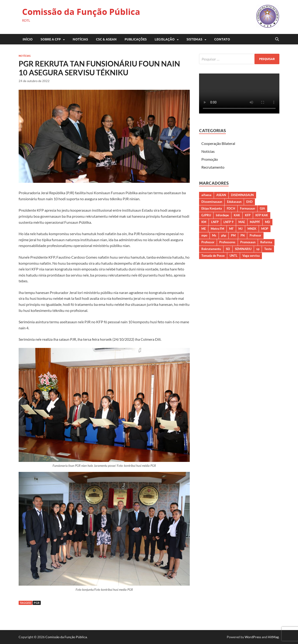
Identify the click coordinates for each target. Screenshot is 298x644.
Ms (214, 235)
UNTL (234, 256)
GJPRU (206, 215)
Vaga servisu (251, 256)
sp (258, 249)
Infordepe (222, 215)
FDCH (231, 208)
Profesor (255, 235)
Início (28, 39)
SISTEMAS (194, 39)
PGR (37, 603)
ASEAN (221, 195)
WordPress (253, 637)
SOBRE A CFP (51, 39)
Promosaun (248, 242)
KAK (237, 215)
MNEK (252, 229)
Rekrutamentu (211, 249)
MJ (240, 229)
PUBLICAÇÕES (136, 39)
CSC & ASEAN (106, 39)
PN (243, 235)
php (224, 235)
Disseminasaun (212, 202)
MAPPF (255, 222)
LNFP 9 (229, 222)
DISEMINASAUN (242, 195)
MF (231, 229)
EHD (249, 202)
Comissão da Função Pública (81, 12)
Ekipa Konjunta (212, 208)
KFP (248, 215)
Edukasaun (234, 202)
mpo (204, 235)
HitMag (273, 637)
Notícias (80, 39)
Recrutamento (213, 167)
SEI (228, 249)
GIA (262, 208)
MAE (242, 222)
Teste (268, 249)
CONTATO (222, 39)
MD (268, 222)
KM (204, 222)
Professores (227, 242)
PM (233, 235)
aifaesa (206, 195)
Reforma (266, 242)
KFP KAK (262, 215)
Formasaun (247, 208)
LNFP (215, 222)
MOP (265, 229)
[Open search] (277, 39)
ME (204, 229)
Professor (208, 242)
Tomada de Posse (213, 256)
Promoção (210, 159)
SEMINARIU (243, 249)
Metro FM (217, 229)
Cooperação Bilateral (218, 143)
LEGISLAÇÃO (165, 39)
